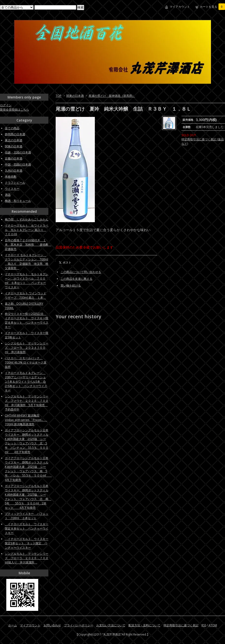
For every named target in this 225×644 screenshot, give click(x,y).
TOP (59, 96)
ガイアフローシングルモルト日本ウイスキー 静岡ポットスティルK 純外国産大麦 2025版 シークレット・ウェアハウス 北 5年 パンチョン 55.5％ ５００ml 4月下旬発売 (27, 441)
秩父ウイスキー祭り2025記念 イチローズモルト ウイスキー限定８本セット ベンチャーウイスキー (27, 320)
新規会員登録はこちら (15, 110)
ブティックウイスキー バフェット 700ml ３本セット (27, 516)
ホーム (13, 625)
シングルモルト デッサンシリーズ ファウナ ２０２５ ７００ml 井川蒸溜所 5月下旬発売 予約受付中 (27, 403)
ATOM (213, 625)
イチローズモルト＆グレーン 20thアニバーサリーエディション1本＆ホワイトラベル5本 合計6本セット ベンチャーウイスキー (26, 382)
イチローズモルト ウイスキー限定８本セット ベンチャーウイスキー (27, 528)
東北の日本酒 (14, 140)
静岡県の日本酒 (15, 134)
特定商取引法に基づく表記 (181, 625)
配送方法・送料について (144, 625)
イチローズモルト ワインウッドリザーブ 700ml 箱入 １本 (26, 295)
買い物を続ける (71, 285)
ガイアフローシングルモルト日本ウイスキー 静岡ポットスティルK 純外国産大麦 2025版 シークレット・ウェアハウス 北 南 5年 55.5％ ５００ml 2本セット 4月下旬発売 (28, 497)
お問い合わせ (52, 625)
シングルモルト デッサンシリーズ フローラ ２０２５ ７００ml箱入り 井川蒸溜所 (27, 558)
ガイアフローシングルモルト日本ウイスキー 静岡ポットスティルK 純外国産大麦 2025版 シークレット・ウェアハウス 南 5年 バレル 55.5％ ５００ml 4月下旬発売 (28, 469)
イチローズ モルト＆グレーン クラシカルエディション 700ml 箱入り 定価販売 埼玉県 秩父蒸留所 (27, 261)
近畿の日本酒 (14, 158)
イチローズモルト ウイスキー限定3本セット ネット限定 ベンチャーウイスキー (27, 543)
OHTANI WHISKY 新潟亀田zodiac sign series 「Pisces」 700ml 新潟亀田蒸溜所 (26, 420)
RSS (204, 625)
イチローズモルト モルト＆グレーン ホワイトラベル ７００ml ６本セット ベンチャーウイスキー (27, 281)
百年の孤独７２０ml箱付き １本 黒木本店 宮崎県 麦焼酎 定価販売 (28, 245)
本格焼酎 (11, 177)
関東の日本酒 (75, 96)
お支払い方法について (111, 625)
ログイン (6, 105)
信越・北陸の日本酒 (18, 152)
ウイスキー (12, 189)
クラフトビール (15, 183)
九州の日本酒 (14, 170)
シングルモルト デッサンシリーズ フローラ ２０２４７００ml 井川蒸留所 (27, 348)
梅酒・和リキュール (18, 201)
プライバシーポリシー (79, 625)
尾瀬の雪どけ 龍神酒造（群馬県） (112, 96)
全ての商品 (12, 128)
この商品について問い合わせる (81, 272)
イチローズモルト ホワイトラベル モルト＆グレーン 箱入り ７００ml (27, 230)
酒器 (8, 195)
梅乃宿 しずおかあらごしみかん (27, 219)
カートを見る (212, 7)
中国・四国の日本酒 (18, 164)
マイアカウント (180, 7)
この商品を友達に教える (76, 279)
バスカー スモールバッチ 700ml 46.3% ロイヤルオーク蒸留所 (26, 362)
